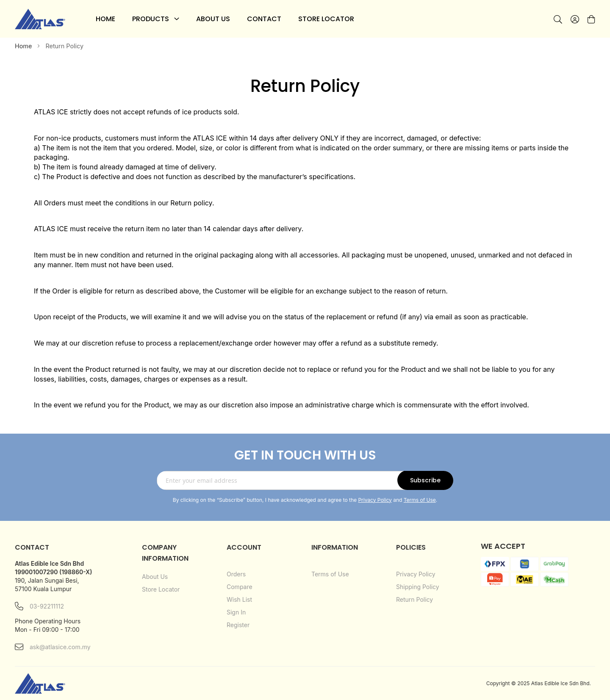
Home (24, 46)
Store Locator (161, 589)
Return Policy (415, 599)
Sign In (236, 612)
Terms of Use (420, 500)
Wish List (239, 599)
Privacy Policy (375, 500)
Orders (236, 574)
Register (238, 625)
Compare (240, 587)
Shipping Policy (418, 587)
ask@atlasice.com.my (53, 647)
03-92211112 (39, 606)
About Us (155, 577)
